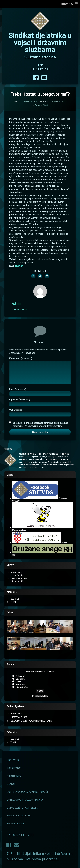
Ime (18, 499)
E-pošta (20, 509)
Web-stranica (16, 519)
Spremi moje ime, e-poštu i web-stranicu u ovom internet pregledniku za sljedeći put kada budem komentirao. (40, 534)
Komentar (21, 468)
